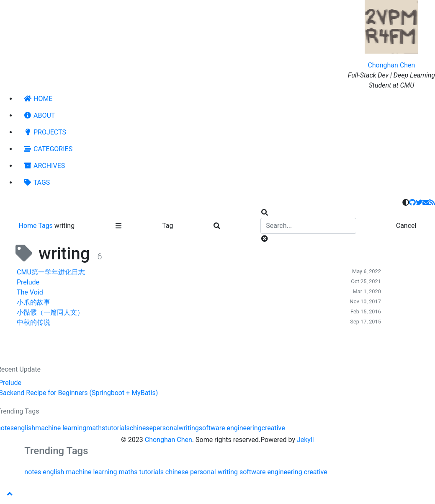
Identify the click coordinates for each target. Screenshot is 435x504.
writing (189, 428)
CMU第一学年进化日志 (51, 272)
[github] (412, 203)
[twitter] (419, 203)
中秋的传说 (33, 322)
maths (96, 428)
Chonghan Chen (391, 65)
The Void (30, 292)
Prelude (28, 282)
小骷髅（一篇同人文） (50, 312)
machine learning (61, 428)
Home (29, 226)
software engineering (230, 428)
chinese (141, 428)
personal (166, 428)
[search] (308, 226)
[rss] (432, 203)
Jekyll (305, 440)
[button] (10, 494)
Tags (46, 226)
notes (33, 472)
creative (273, 428)
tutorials (117, 428)
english (24, 428)
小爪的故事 (33, 302)
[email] (426, 203)
